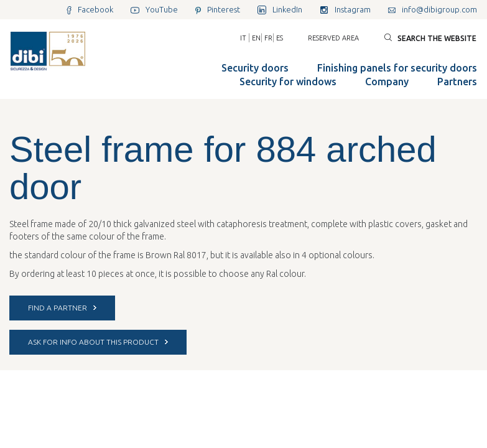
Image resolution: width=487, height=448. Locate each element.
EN (256, 38)
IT (243, 38)
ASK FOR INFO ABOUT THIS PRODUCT (98, 342)
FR (268, 38)
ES (280, 38)
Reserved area (333, 38)
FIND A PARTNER (62, 308)
